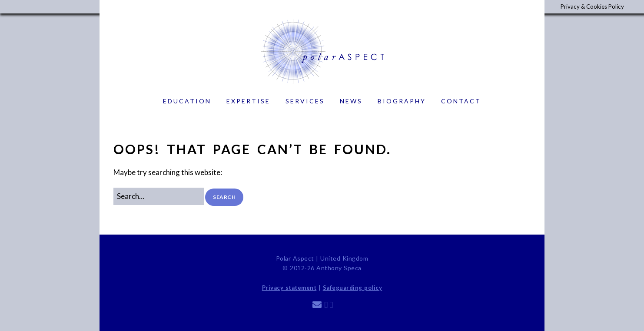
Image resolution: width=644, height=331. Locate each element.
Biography (402, 101)
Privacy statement (289, 288)
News (351, 101)
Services (305, 101)
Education (187, 101)
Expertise (248, 101)
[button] (224, 197)
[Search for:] (159, 196)
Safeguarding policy (353, 288)
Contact (461, 101)
